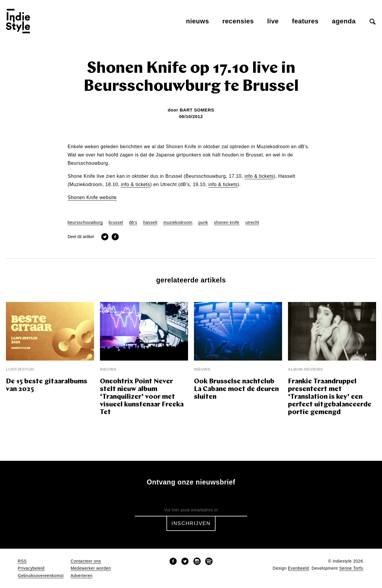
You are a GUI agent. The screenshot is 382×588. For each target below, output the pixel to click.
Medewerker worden (91, 568)
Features (305, 21)
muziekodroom (178, 223)
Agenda (344, 21)
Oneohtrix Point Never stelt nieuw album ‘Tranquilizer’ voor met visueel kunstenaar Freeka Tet (142, 397)
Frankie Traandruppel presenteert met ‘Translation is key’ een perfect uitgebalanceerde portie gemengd (330, 397)
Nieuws (198, 21)
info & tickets (259, 176)
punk (203, 223)
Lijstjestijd (20, 369)
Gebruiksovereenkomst (41, 576)
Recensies (238, 21)
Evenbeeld (298, 568)
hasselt (150, 223)
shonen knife (227, 223)
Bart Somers (197, 110)
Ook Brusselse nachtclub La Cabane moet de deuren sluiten (236, 389)
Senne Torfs (351, 568)
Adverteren (82, 576)
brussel (116, 223)
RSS (22, 561)
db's (133, 223)
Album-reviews (306, 369)
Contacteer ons (86, 561)
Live (273, 21)
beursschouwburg (85, 223)
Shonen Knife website (92, 198)
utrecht (252, 223)
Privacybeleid (31, 568)
